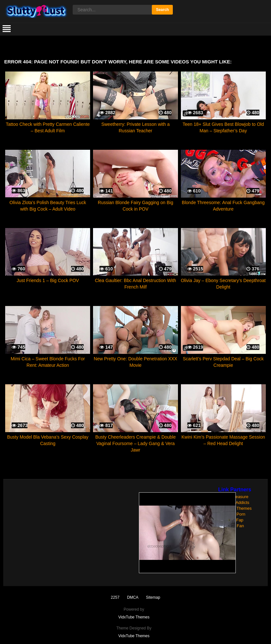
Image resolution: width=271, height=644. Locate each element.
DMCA (133, 597)
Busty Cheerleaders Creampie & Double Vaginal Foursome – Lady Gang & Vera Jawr (135, 443)
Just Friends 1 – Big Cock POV (48, 280)
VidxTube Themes (134, 617)
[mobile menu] (7, 29)
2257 (115, 597)
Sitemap (153, 597)
